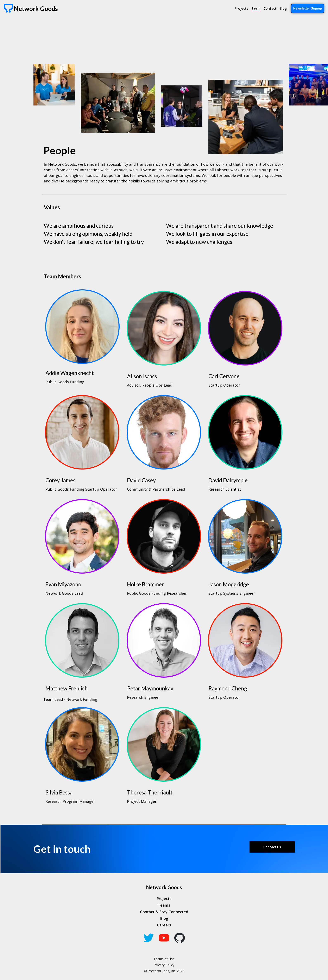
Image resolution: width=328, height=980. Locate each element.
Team (256, 8)
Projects (241, 8)
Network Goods (164, 887)
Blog (283, 8)
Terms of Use (164, 959)
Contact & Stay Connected (164, 912)
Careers (164, 925)
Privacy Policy (164, 965)
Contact (270, 8)
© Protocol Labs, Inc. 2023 (164, 971)
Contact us (272, 847)
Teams (164, 905)
